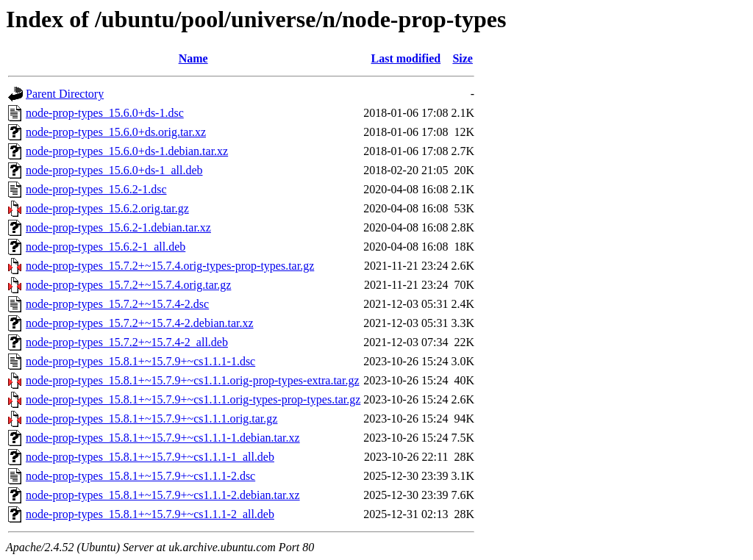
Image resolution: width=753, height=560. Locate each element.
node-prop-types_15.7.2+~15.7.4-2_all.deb (127, 342)
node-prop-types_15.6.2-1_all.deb (106, 247)
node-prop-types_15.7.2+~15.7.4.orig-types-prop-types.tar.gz (170, 266)
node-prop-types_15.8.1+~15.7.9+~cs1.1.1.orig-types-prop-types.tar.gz (193, 399)
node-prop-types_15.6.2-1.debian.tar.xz (118, 227)
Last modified (406, 58)
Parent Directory (65, 94)
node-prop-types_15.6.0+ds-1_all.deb (114, 170)
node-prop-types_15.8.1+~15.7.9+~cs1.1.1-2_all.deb (150, 514)
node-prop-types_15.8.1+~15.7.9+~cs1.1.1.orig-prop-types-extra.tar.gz (192, 380)
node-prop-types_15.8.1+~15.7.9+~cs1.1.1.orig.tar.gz (151, 419)
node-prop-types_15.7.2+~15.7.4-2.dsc (117, 304)
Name (193, 58)
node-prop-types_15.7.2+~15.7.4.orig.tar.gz (128, 285)
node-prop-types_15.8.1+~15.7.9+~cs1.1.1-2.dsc (140, 476)
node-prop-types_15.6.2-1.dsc (96, 189)
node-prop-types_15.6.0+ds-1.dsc (105, 113)
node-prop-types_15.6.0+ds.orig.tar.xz (116, 132)
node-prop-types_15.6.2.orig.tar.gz (107, 208)
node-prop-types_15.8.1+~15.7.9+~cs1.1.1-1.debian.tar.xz (163, 438)
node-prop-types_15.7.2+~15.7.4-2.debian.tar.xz (140, 323)
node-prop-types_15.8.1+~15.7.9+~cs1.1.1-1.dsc (140, 361)
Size (463, 58)
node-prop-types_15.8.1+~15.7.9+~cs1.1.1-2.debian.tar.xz (163, 495)
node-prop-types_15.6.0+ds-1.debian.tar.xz (127, 151)
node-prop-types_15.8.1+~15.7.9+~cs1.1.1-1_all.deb (150, 457)
